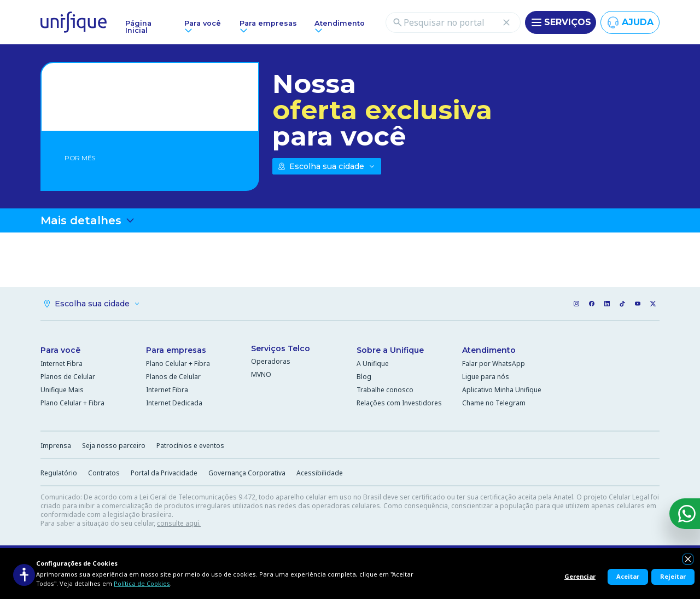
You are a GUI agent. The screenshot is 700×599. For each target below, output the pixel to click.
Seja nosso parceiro (114, 446)
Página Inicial (138, 27)
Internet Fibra (62, 364)
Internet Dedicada (174, 403)
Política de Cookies (142, 583)
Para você (60, 350)
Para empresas (176, 350)
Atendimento (489, 350)
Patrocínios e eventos (190, 446)
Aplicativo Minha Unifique (502, 390)
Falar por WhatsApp (494, 364)
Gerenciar (580, 576)
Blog (364, 377)
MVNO (261, 374)
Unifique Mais (62, 390)
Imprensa (56, 446)
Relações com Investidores (399, 403)
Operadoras (271, 361)
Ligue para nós (486, 377)
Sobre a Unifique (390, 350)
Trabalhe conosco (385, 390)
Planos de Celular (68, 377)
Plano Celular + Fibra (72, 403)
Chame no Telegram (494, 403)
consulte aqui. (179, 523)
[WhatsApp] (685, 514)
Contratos (104, 473)
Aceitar (628, 576)
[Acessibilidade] (24, 575)
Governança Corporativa (247, 473)
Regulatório (59, 473)
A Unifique (373, 364)
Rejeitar (673, 576)
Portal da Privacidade (164, 473)
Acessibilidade (320, 473)
